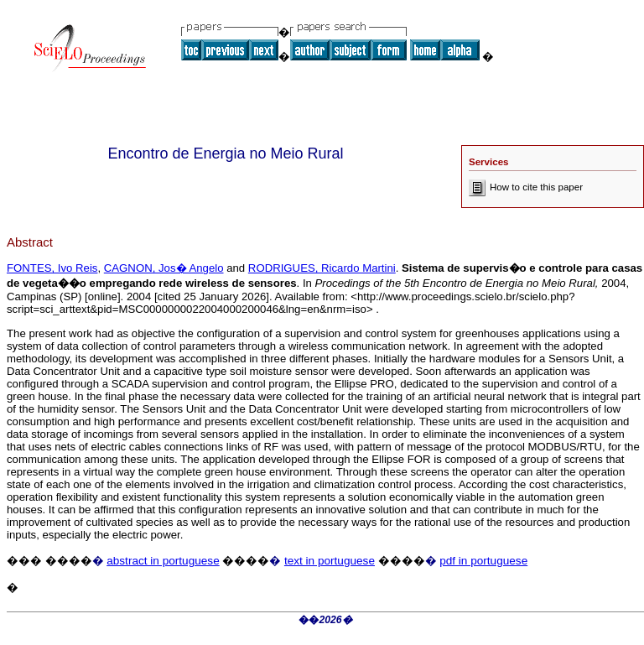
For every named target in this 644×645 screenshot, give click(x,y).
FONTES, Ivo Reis (52, 268)
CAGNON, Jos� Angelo (164, 268)
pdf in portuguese (483, 561)
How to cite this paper (526, 187)
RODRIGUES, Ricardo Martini (322, 268)
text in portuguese (330, 561)
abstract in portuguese (163, 561)
